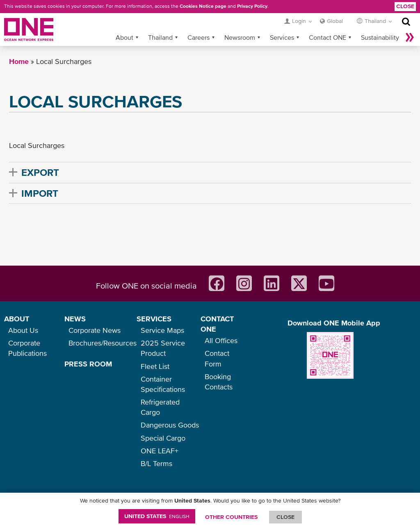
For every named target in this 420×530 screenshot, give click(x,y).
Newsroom (240, 37)
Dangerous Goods (170, 425)
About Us (23, 330)
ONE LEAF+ (160, 451)
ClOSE (285, 517)
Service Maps (162, 330)
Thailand (160, 37)
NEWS (75, 319)
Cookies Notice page (203, 6)
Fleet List (155, 366)
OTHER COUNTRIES (231, 517)
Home (19, 61)
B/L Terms (156, 463)
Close (405, 6)
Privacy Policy (252, 6)
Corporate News (95, 330)
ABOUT (17, 319)
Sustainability (380, 37)
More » (410, 37)
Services (282, 37)
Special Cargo (163, 438)
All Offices (221, 340)
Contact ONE (328, 37)
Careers (199, 37)
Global (335, 21)
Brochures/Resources (103, 343)
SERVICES (154, 319)
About (124, 37)
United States (157, 516)
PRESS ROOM (88, 364)
